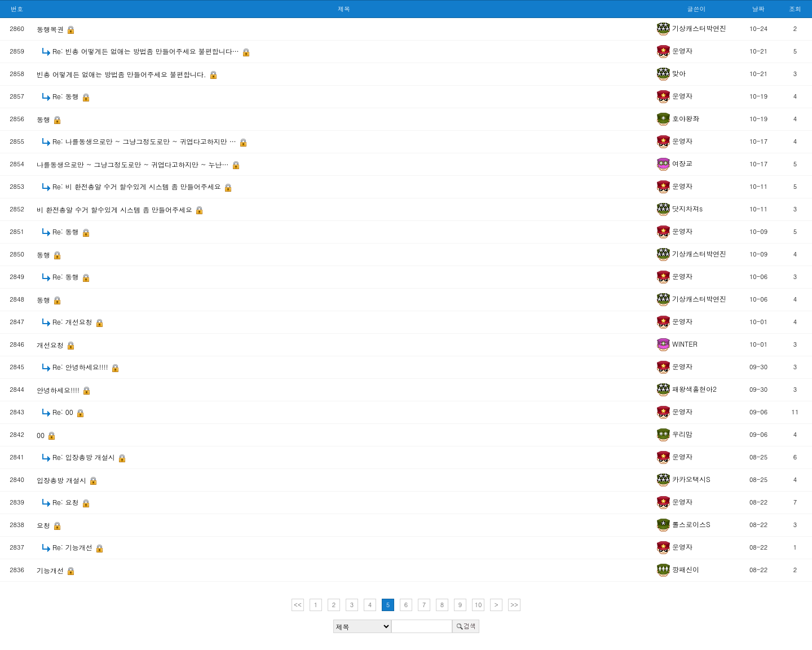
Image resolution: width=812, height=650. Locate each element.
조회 (795, 9)
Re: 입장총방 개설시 (85, 457)
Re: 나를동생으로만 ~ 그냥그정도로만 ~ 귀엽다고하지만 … (145, 141)
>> (514, 605)
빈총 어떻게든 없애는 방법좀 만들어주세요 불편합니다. (123, 74)
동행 (45, 119)
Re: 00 (64, 412)
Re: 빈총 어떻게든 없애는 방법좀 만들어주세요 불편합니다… (147, 51)
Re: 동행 (67, 96)
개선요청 (51, 345)
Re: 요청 (67, 502)
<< (298, 605)
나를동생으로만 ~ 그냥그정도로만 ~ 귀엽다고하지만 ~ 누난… (134, 164)
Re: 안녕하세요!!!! (81, 367)
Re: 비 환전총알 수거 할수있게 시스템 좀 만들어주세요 (138, 186)
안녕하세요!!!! (59, 390)
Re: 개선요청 (74, 322)
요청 (45, 525)
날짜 (758, 9)
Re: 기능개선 (74, 547)
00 (42, 435)
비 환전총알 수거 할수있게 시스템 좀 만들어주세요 (116, 209)
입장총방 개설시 (63, 480)
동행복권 (51, 29)
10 (478, 605)
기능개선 (51, 570)
